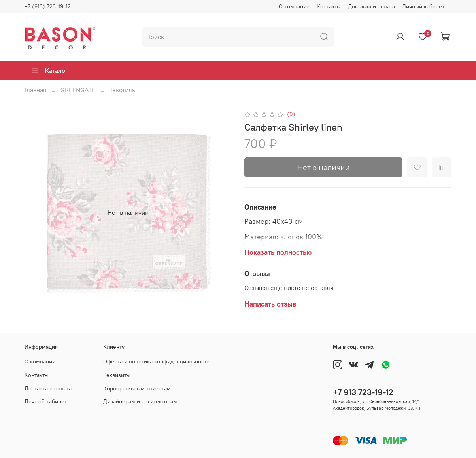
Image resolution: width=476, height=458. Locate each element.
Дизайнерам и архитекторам (140, 401)
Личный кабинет (423, 6)
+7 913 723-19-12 (363, 392)
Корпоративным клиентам (137, 388)
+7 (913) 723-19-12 (48, 6)
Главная (35, 90)
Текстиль (122, 90)
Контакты (329, 6)
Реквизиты (117, 375)
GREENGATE (78, 90)
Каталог (50, 70)
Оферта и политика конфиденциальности (156, 361)
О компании (294, 6)
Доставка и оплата (371, 6)
